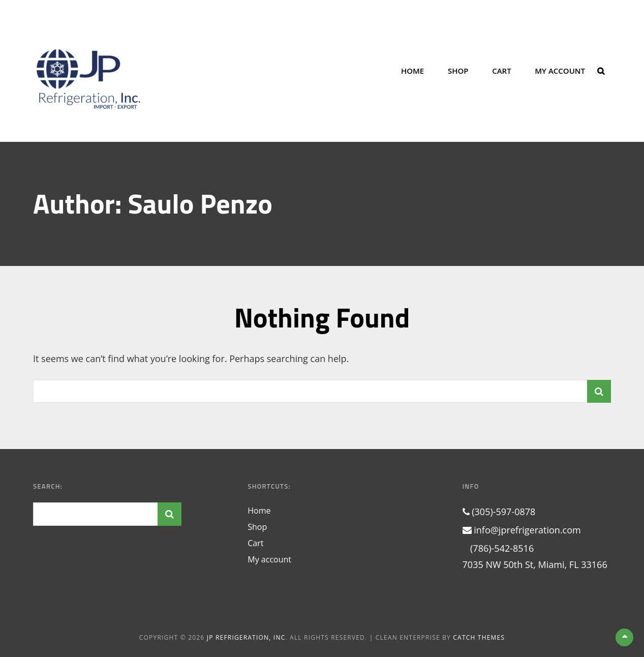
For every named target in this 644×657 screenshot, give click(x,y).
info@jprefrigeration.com (522, 530)
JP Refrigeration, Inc (246, 637)
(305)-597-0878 (499, 512)
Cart (501, 71)
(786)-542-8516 (498, 548)
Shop (458, 71)
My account (560, 71)
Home (412, 71)
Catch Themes (479, 637)
